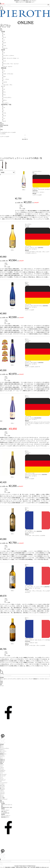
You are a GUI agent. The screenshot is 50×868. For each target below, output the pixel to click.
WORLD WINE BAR (4, 125)
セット (1, 758)
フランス (2, 765)
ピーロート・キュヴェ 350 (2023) (32, 418)
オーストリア (3, 776)
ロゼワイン (2, 750)
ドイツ (1, 766)
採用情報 (3, 814)
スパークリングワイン (5, 748)
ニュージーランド (4, 783)
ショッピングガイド (5, 810)
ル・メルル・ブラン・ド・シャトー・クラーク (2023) (36, 587)
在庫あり (24, 190)
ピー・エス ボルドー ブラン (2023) (32, 531)
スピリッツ (2, 757)
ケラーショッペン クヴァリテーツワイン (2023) (35, 475)
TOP (1, 29)
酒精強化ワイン (3, 754)
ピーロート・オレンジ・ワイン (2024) (33, 248)
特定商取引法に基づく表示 (7, 807)
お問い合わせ (4, 812)
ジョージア (2, 792)
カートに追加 (22, 209)
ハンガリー (2, 784)
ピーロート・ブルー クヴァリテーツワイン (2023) (35, 306)
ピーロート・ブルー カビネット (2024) (33, 363)
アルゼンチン (3, 770)
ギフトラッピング (4, 799)
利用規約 (3, 809)
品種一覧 (2, 762)
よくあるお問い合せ (5, 813)
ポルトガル (2, 785)
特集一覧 (2, 802)
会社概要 (3, 803)
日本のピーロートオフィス (7, 805)
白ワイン (2, 747)
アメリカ (2, 769)
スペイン (2, 779)
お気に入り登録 (21, 206)
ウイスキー (2, 755)
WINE (1, 30)
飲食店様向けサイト (5, 817)
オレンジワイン (3, 751)
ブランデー (2, 753)
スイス (1, 777)
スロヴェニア (3, 780)
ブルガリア (2, 790)
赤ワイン (2, 746)
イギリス (2, 791)
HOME (1, 127)
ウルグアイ (2, 772)
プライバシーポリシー (6, 816)
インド (1, 773)
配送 (2, 806)
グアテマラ (2, 794)
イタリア (2, 768)
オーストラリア (3, 774)
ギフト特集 (2, 798)
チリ (1, 781)
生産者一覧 (2, 761)
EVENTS (2, 124)
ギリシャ (2, 795)
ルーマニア (2, 787)
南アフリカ (2, 788)
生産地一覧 (2, 759)
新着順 (3, 172)
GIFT (1, 123)
